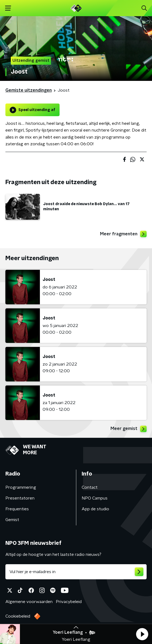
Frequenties (17, 509)
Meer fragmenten (123, 234)
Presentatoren (20, 498)
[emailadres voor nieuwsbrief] (76, 572)
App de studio (95, 509)
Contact (90, 487)
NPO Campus (95, 498)
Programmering (21, 487)
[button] (142, 634)
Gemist (12, 520)
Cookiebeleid (18, 616)
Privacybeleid (69, 602)
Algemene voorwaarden (29, 602)
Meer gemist (129, 429)
